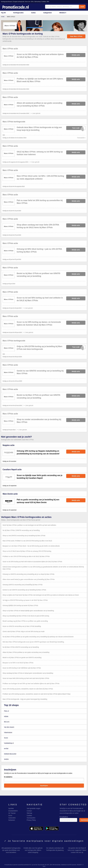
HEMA (6, 716)
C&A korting (37, 2)
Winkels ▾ (63, 13)
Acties (33, 13)
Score (6, 738)
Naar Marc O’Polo (76, 36)
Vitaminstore (8, 732)
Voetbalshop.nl (9, 743)
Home (3, 17)
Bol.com (7, 722)
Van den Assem (9, 727)
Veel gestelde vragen (33, 808)
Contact (29, 811)
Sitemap (29, 813)
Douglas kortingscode (19, 2)
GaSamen (12, 820)
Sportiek (11, 808)
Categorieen (48, 13)
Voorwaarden (81, 138)
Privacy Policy (31, 820)
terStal (6, 749)
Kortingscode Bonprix (7, 2)
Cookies (29, 816)
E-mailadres (44, 779)
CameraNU (12, 818)
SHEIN (6, 759)
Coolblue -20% (45, 2)
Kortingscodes (18, 13)
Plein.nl (6, 711)
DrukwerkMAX (13, 811)
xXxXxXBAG (76, 128)
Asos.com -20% (29, 2)
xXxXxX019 (76, 347)
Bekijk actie (76, 55)
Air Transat (12, 813)
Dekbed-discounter (10, 754)
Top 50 (3, 13)
